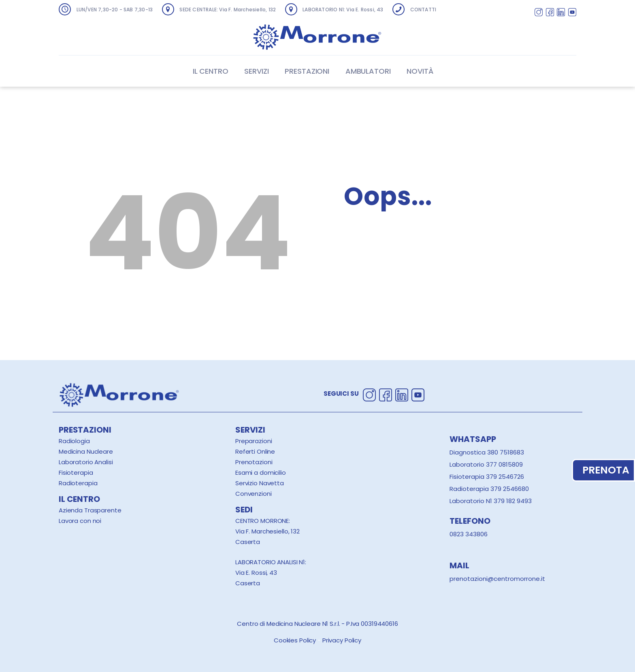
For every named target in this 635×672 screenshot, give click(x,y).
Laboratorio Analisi (86, 462)
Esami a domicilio (261, 473)
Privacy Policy (342, 640)
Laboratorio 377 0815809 (486, 464)
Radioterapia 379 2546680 (489, 489)
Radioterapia (78, 483)
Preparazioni (254, 441)
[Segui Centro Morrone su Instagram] (539, 13)
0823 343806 (469, 534)
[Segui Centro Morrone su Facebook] (550, 13)
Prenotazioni (254, 462)
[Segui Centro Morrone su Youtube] (572, 13)
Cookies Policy (295, 640)
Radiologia (74, 441)
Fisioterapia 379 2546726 (487, 477)
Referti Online (255, 451)
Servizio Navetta (260, 483)
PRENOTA (604, 470)
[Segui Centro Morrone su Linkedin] (561, 13)
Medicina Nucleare (86, 451)
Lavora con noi (80, 521)
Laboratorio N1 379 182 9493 (491, 501)
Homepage (380, 265)
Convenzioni (254, 494)
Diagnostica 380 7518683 (487, 452)
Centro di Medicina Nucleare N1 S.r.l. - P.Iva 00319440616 (317, 624)
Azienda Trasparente (90, 510)
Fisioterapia (76, 473)
